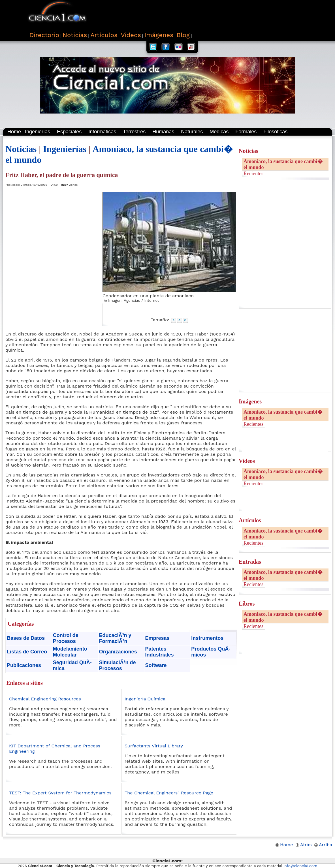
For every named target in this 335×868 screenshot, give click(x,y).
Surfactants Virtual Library (154, 746)
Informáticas (102, 132)
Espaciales (69, 132)
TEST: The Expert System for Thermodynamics (60, 793)
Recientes (253, 174)
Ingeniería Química (145, 699)
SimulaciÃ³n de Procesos (118, 665)
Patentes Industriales (159, 652)
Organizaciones (118, 652)
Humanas (163, 132)
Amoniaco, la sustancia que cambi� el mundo (283, 164)
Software (156, 665)
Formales (246, 132)
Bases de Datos (26, 638)
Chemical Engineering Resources (45, 699)
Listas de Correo (27, 652)
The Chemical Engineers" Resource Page (169, 793)
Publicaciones (24, 665)
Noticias (21, 149)
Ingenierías (38, 132)
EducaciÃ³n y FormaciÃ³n (115, 638)
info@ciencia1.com (300, 866)
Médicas (219, 132)
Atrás (304, 845)
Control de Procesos (66, 638)
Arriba (323, 845)
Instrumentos (207, 638)
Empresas (157, 638)
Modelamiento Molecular (70, 652)
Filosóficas (275, 132)
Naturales (192, 132)
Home (14, 132)
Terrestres (134, 132)
